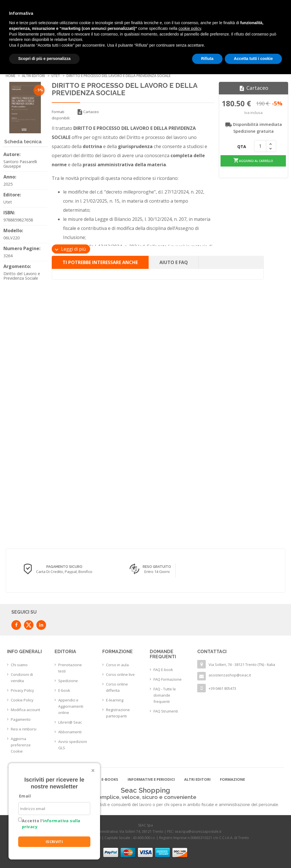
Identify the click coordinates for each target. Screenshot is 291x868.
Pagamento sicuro (143, 567)
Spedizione (68, 681)
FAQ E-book (163, 670)
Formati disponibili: (61, 115)
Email (25, 796)
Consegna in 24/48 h (50, 567)
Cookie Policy (22, 700)
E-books (110, 779)
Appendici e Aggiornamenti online (71, 706)
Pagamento (21, 719)
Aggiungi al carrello (253, 160)
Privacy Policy (22, 690)
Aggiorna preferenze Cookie (21, 745)
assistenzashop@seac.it (230, 675)
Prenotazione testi (70, 668)
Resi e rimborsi (24, 729)
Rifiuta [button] (207, 59)
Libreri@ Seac (70, 722)
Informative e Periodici (151, 779)
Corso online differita (117, 687)
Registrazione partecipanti (118, 713)
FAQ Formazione (168, 679)
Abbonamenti (70, 732)
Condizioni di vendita (22, 678)
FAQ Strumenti (166, 711)
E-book (64, 690)
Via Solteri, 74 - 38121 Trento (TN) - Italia (242, 665)
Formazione (232, 779)
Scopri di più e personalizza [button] (44, 59)
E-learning (115, 700)
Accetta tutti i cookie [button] (253, 59)
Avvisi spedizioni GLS (73, 745)
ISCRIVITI (54, 842)
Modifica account (25, 710)
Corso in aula (117, 665)
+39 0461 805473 (222, 688)
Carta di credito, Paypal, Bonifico (143, 572)
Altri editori (197, 779)
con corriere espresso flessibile (50, 572)
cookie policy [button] (190, 28)
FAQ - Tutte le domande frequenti (165, 695)
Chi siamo (19, 665)
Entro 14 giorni (235, 572)
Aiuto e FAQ (174, 262)
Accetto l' (51, 824)
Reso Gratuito (235, 567)
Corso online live (120, 674)
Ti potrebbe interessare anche (100, 262)
